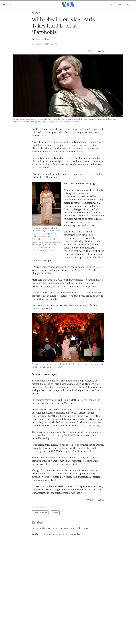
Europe (36, 13)
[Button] (91, 51)
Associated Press (42, 39)
